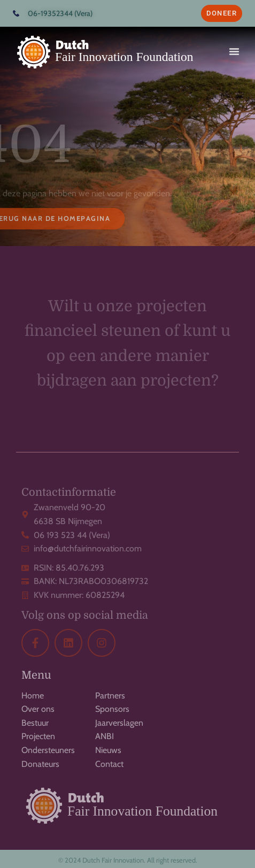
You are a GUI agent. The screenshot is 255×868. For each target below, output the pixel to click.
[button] (234, 51)
